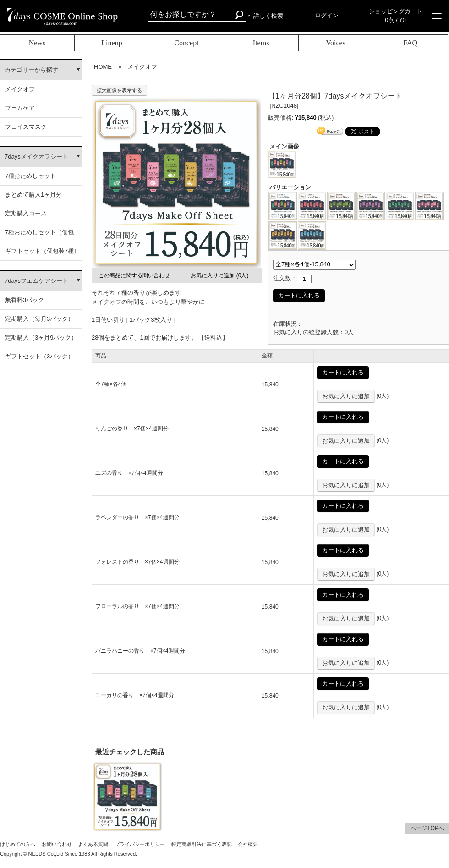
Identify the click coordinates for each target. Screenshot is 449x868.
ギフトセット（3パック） (39, 356)
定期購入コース (26, 213)
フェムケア (20, 108)
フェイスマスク (26, 127)
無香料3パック (25, 300)
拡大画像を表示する (119, 90)
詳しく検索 (268, 16)
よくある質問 (93, 844)
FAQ (410, 43)
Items (261, 43)
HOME (103, 67)
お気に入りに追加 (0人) (219, 275)
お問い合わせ (57, 844)
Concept (186, 43)
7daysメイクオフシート (36, 157)
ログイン (327, 15)
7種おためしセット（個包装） (39, 235)
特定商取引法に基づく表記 (202, 844)
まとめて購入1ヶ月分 (33, 195)
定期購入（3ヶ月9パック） (41, 338)
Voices (335, 43)
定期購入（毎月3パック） (39, 319)
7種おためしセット (30, 176)
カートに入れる (299, 295)
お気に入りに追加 (346, 396)
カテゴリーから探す (31, 70)
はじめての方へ (18, 844)
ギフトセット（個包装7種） (42, 251)
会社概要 (248, 844)
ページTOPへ (427, 828)
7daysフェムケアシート (36, 281)
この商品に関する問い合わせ (134, 275)
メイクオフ (20, 89)
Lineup (112, 43)
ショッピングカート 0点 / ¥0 (396, 16)
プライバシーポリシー (140, 844)
